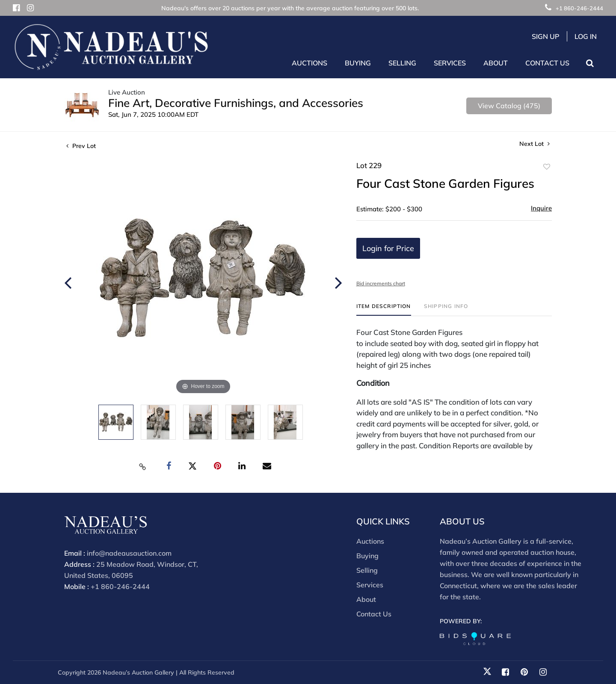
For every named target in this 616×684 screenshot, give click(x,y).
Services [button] (450, 63)
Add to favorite (547, 167)
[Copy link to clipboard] (143, 466)
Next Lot (535, 144)
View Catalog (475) (509, 106)
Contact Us (547, 63)
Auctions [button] (309, 63)
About (366, 599)
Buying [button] (358, 63)
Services (370, 585)
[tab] (384, 309)
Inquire (541, 208)
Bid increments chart (381, 283)
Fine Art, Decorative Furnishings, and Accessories (236, 103)
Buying (367, 556)
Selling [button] (402, 63)
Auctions (370, 541)
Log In (586, 36)
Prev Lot (81, 146)
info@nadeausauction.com (129, 553)
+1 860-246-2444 (574, 8)
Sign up (546, 36)
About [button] (496, 63)
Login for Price (388, 248)
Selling (367, 570)
